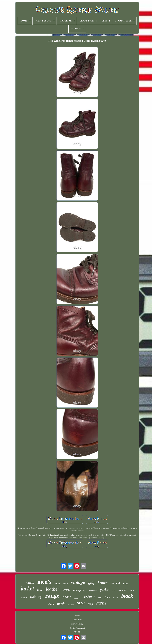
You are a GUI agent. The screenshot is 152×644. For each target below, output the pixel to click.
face (107, 597)
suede (76, 598)
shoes (51, 604)
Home (77, 616)
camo (24, 598)
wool (126, 584)
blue (40, 590)
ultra (132, 590)
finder (67, 597)
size (81, 603)
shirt (114, 591)
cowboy (71, 605)
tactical (115, 583)
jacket (27, 589)
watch (66, 590)
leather (53, 589)
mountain (93, 590)
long (90, 604)
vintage (78, 582)
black (127, 596)
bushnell (122, 590)
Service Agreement (77, 628)
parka (104, 590)
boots (116, 598)
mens (101, 603)
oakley (36, 596)
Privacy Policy (77, 624)
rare (66, 583)
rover (57, 584)
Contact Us (77, 620)
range (52, 596)
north (61, 604)
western (88, 596)
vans (30, 583)
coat (100, 598)
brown (103, 583)
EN (75, 632)
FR (79, 632)
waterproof (79, 590)
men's (44, 582)
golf (91, 583)
